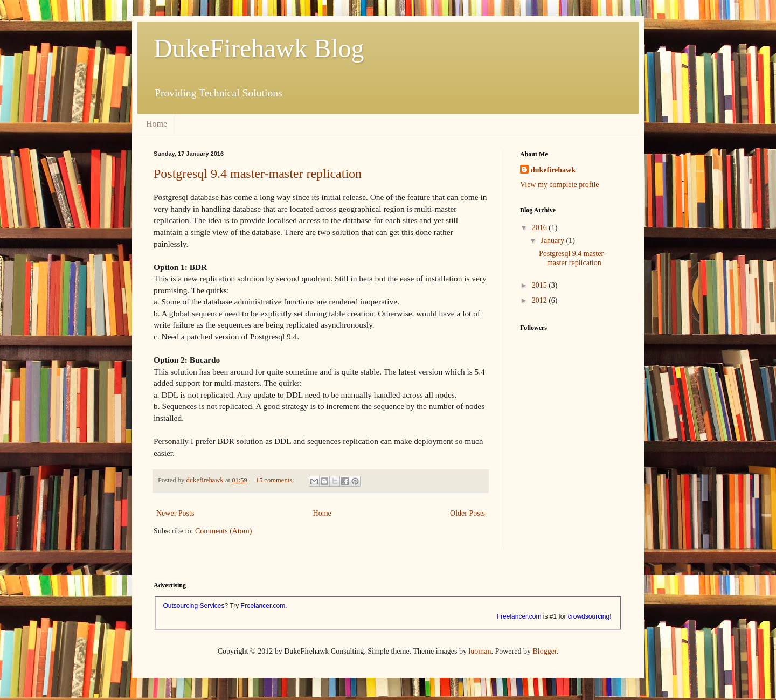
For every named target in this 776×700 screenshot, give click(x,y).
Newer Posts (175, 513)
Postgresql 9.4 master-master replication (258, 174)
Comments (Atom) (223, 531)
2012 (541, 300)
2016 (541, 228)
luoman (480, 651)
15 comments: (276, 480)
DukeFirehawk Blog (259, 48)
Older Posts (467, 513)
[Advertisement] (574, 492)
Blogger (544, 651)
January (553, 241)
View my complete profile (560, 185)
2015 (541, 285)
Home (157, 124)
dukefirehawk (553, 170)
